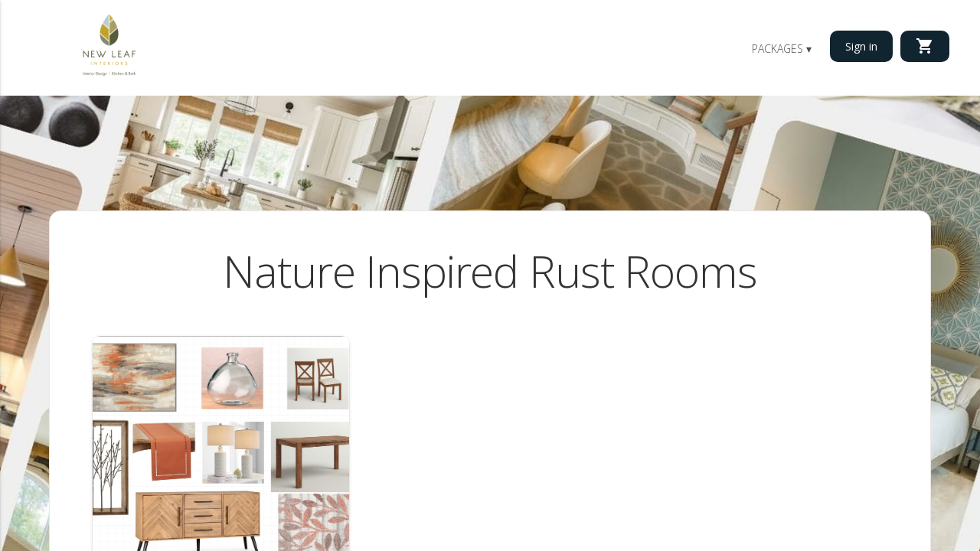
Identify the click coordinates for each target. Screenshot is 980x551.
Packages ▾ (782, 49)
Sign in (861, 46)
